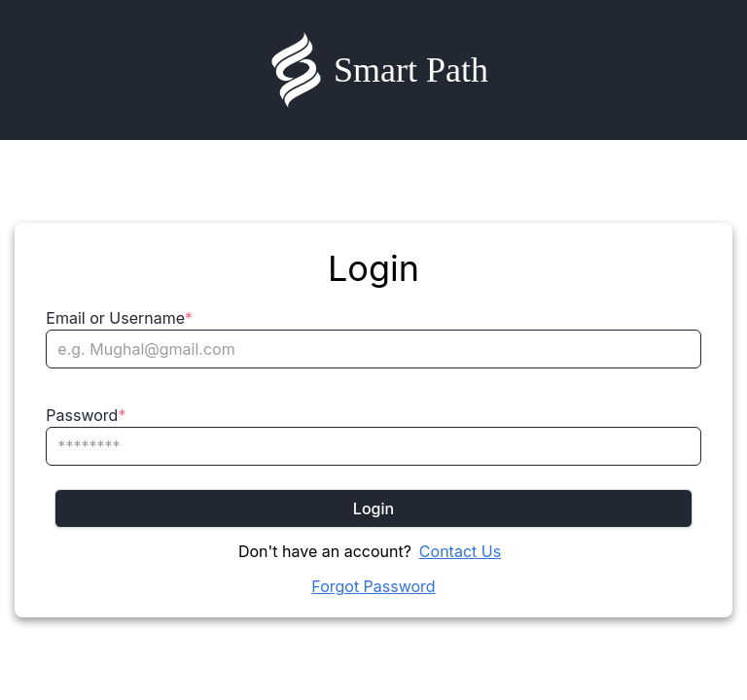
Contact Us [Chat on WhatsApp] (460, 551)
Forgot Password (373, 586)
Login (373, 508)
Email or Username (119, 318)
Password (86, 415)
